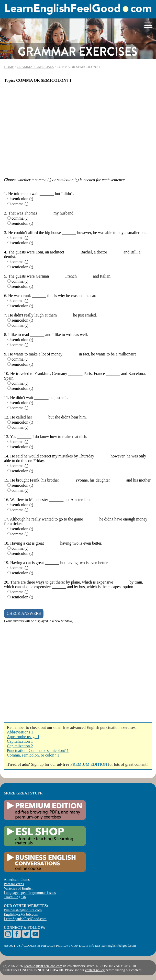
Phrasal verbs (14, 884)
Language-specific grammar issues (30, 893)
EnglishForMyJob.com (21, 914)
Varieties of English (19, 888)
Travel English (15, 897)
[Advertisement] (78, 128)
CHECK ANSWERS (24, 613)
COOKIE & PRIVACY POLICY (46, 946)
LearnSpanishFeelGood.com (25, 919)
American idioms (17, 880)
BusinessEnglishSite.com (23, 910)
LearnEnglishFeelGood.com (43, 966)
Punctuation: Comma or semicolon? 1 (38, 751)
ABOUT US (12, 946)
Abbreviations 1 (20, 732)
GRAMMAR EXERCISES (35, 67)
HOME (9, 67)
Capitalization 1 (20, 741)
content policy (95, 970)
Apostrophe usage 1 (23, 737)
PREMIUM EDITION (89, 764)
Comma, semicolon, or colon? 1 (33, 755)
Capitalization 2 (20, 746)
